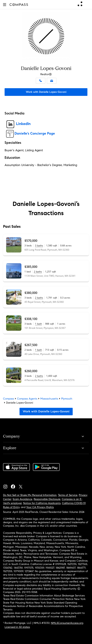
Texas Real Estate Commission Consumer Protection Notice (38, 599)
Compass (9, 399)
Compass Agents (27, 399)
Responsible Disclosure (47, 499)
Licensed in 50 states (17, 627)
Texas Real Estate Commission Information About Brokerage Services (44, 596)
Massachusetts (49, 399)
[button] (5, 5)
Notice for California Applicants (42, 503)
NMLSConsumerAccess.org (67, 623)
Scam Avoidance (22, 499)
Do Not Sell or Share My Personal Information (30, 495)
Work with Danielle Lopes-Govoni (46, 92)
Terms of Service (68, 495)
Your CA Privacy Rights (40, 507)
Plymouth (67, 399)
